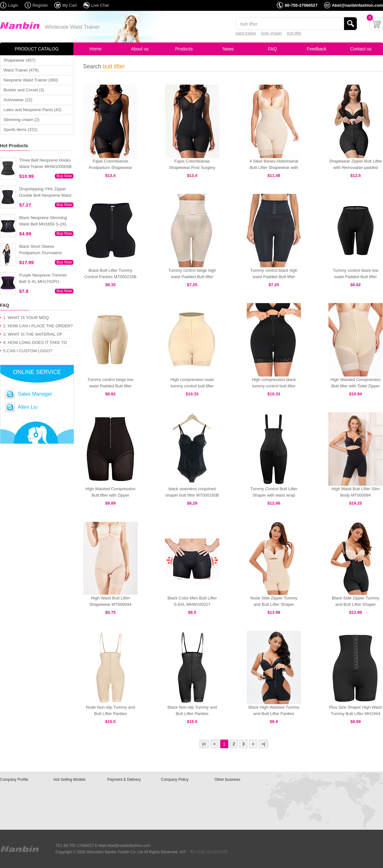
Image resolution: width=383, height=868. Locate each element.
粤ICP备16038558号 (209, 852)
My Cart (70, 5)
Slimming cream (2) (22, 120)
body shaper (272, 33)
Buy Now (64, 176)
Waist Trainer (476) (21, 70)
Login (13, 5)
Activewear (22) (18, 100)
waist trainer (246, 33)
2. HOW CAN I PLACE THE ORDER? (38, 326)
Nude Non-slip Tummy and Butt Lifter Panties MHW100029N (110, 714)
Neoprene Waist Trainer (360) (31, 80)
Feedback (316, 49)
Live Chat (100, 5)
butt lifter (294, 33)
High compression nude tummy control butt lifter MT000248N (192, 386)
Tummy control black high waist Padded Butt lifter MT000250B (274, 277)
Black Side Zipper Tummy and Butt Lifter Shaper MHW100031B (356, 604)
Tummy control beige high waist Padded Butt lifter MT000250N (192, 277)
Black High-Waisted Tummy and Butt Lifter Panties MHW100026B (274, 714)
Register (40, 5)
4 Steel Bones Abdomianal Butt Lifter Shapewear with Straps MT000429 (274, 168)
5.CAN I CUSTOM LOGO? (28, 351)
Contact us (361, 49)
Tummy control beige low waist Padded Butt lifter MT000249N (110, 386)
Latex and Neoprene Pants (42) (32, 110)
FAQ (272, 49)
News (228, 49)
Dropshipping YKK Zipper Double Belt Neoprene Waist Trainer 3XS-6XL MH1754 (45, 195)
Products (184, 49)
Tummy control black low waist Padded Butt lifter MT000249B (356, 277)
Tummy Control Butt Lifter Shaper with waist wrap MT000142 (274, 495)
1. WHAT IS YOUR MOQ (26, 318)
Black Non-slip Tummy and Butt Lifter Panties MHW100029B (192, 714)
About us (140, 49)
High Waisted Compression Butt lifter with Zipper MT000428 (110, 495)
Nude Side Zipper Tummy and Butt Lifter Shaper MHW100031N (274, 604)
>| (263, 744)
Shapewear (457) (19, 60)
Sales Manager (35, 394)
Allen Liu (28, 407)
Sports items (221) (20, 129)
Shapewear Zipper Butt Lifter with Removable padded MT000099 (355, 168)
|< (204, 744)
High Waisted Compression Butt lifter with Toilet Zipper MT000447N (355, 386)
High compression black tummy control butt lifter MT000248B (274, 386)
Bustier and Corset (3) (24, 90)
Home (96, 49)
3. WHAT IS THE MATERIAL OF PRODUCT (33, 335)
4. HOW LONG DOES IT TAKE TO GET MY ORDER (35, 343)
